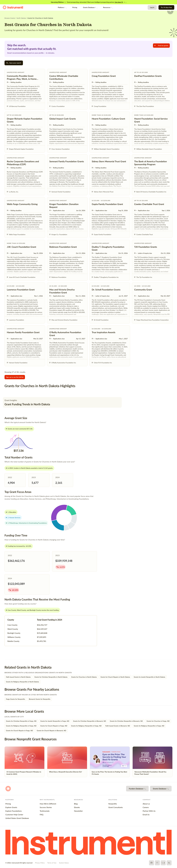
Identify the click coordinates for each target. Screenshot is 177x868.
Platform (62, 7)
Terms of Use (52, 863)
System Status (64, 863)
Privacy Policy (40, 863)
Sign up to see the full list (15, 377)
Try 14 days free (166, 7)
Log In (152, 7)
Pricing (75, 7)
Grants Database (90, 7)
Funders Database (137, 789)
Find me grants (161, 45)
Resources (108, 7)
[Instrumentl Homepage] (13, 7)
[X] (157, 863)
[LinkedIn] (169, 863)
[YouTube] (163, 863)
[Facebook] (151, 863)
